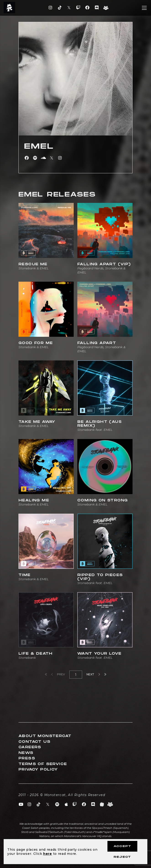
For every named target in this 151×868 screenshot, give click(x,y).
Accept (122, 846)
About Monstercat (45, 736)
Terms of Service (43, 764)
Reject (122, 857)
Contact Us (34, 742)
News (26, 753)
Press (27, 758)
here (48, 854)
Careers (30, 747)
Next (93, 674)
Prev (58, 674)
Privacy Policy (38, 770)
